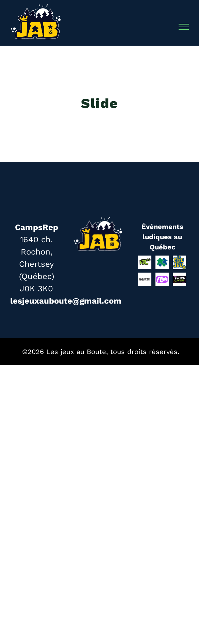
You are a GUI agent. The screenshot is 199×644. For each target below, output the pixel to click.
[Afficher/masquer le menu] (184, 27)
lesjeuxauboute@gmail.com (66, 301)
